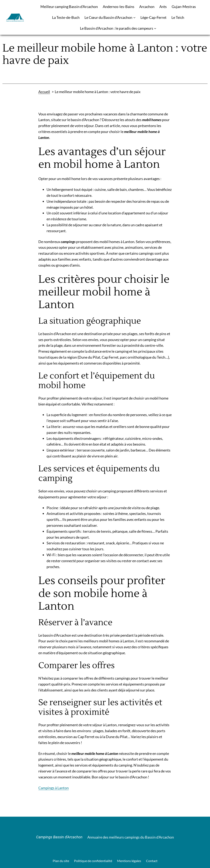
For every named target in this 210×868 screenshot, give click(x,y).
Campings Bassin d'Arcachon (59, 837)
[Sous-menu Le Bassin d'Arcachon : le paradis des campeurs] (155, 28)
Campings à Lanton (54, 788)
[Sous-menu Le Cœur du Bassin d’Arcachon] (134, 17)
